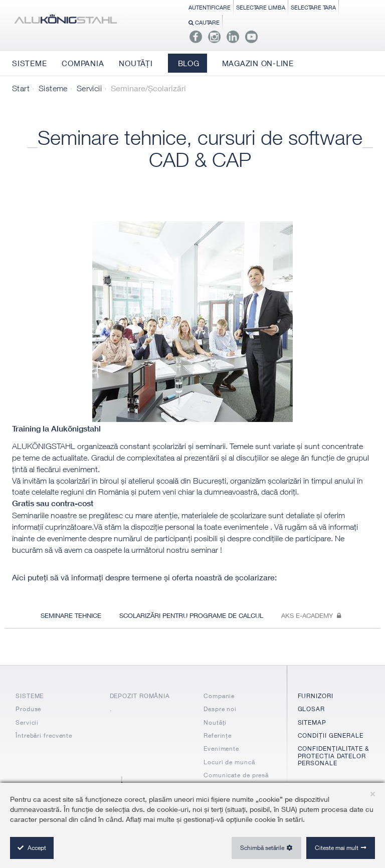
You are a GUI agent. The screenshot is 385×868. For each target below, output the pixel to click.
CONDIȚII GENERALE (331, 735)
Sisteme (53, 88)
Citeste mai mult (337, 848)
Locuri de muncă (229, 762)
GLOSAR (311, 709)
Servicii (89, 88)
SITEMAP (312, 722)
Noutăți (215, 722)
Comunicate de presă (236, 775)
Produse (28, 709)
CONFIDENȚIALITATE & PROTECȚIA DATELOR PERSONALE (334, 756)
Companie (219, 696)
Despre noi (220, 709)
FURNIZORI (316, 696)
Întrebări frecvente (44, 735)
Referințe (218, 735)
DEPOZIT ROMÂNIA (140, 696)
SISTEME (30, 696)
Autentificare (210, 7)
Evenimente (221, 748)
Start (21, 88)
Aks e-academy (311, 615)
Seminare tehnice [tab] (71, 615)
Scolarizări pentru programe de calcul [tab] (191, 615)
